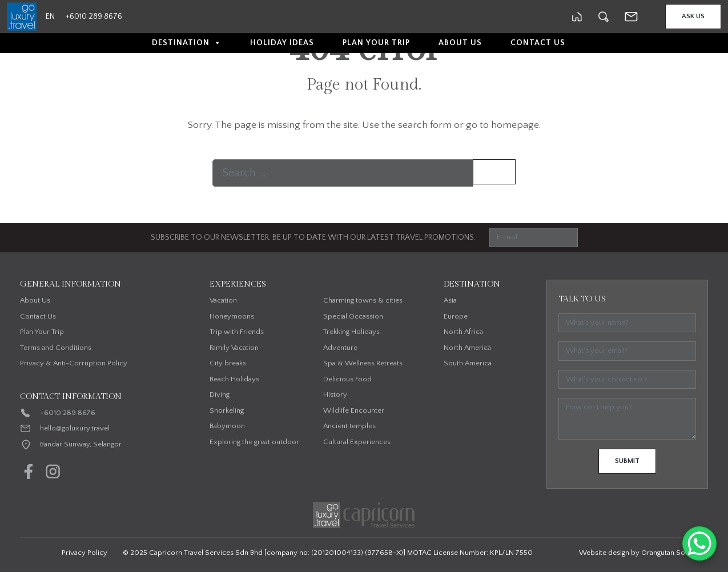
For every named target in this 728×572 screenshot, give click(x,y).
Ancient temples (349, 426)
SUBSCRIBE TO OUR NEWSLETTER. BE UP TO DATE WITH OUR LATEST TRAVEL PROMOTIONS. (313, 237)
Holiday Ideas (282, 43)
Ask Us (693, 16)
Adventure (340, 348)
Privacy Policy (85, 553)
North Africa (463, 332)
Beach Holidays (234, 379)
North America (467, 348)
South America (468, 363)
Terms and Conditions (56, 348)
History (335, 394)
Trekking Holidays (351, 332)
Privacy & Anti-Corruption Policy (74, 363)
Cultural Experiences (357, 442)
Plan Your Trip (376, 43)
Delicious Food (347, 379)
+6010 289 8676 (68, 413)
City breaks (228, 363)
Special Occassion (353, 316)
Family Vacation (234, 348)
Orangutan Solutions (674, 553)
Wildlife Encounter (354, 410)
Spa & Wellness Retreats (363, 363)
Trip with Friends (237, 332)
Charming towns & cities (363, 300)
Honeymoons (232, 316)
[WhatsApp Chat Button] (699, 543)
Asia (450, 300)
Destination (187, 43)
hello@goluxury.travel (75, 428)
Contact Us (538, 43)
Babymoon (227, 426)
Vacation (223, 300)
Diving (220, 394)
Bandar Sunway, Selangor (81, 444)
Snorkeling (227, 410)
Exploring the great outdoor (254, 442)
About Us (460, 43)
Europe (456, 316)
